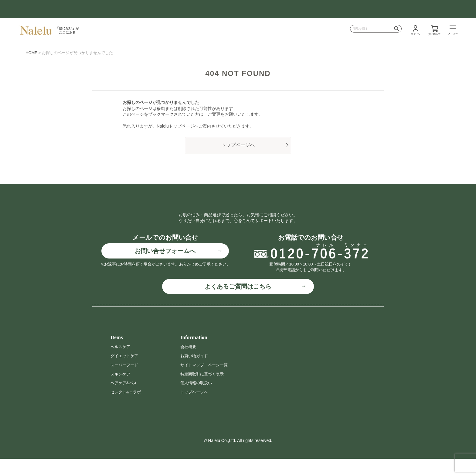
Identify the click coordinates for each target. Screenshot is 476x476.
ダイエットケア (125, 373)
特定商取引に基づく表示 (204, 391)
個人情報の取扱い (197, 400)
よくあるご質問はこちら (238, 304)
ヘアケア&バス (125, 400)
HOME (31, 53)
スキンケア (121, 391)
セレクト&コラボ (127, 409)
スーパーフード (125, 382)
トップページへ (238, 145)
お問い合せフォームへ (165, 269)
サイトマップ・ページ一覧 (206, 382)
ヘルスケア (121, 364)
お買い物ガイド (195, 373)
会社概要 (189, 364)
